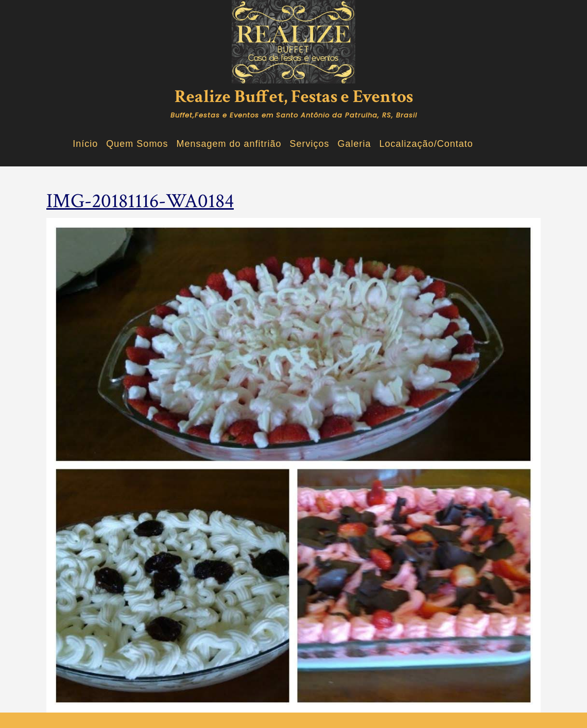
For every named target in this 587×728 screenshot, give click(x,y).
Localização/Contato (426, 144)
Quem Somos (137, 144)
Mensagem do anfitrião (229, 144)
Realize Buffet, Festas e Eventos (294, 97)
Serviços (310, 144)
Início (85, 144)
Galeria (355, 144)
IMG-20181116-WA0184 (140, 201)
